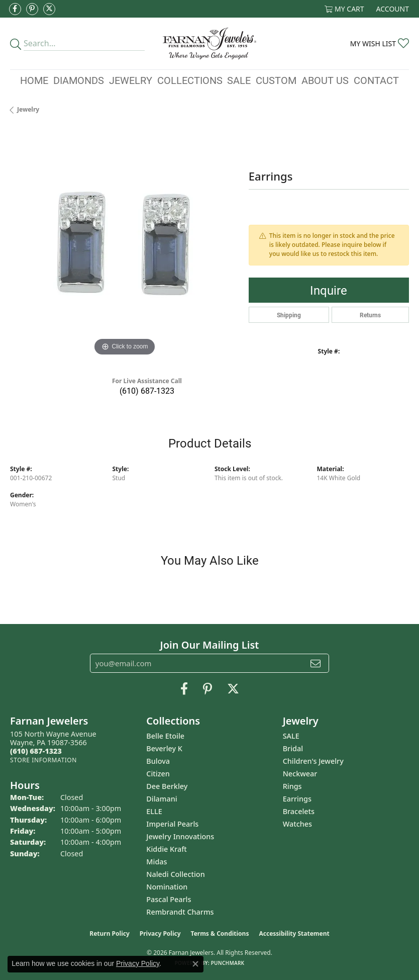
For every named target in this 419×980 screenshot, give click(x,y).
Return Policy (110, 933)
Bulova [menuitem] (158, 761)
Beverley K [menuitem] (164, 748)
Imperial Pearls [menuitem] (172, 824)
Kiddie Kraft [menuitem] (167, 849)
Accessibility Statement (294, 933)
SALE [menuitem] (291, 736)
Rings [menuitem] (292, 786)
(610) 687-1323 (147, 390)
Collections (190, 80)
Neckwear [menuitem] (300, 774)
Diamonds (79, 80)
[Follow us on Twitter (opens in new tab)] (49, 9)
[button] (344, 9)
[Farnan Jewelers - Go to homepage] (209, 43)
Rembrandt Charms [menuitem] (180, 912)
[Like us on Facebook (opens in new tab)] (15, 9)
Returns (370, 315)
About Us (325, 80)
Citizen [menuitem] (158, 774)
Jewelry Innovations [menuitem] (180, 836)
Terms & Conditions (220, 933)
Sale (239, 80)
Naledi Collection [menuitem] (175, 874)
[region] (124, 244)
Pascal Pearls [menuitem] (169, 899)
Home (34, 80)
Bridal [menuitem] (293, 748)
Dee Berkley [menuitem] (167, 786)
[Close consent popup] (195, 964)
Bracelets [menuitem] (299, 811)
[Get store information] (43, 760)
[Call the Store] (36, 751)
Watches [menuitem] (297, 824)
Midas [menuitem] (156, 862)
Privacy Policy (160, 933)
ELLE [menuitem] (154, 811)
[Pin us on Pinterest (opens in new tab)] (32, 9)
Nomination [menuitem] (167, 887)
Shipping (289, 315)
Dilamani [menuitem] (162, 799)
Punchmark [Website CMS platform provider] (228, 963)
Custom (276, 80)
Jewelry (131, 80)
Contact (376, 80)
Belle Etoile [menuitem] (165, 736)
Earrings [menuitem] (297, 799)
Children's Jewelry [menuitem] (313, 761)
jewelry (28, 109)
